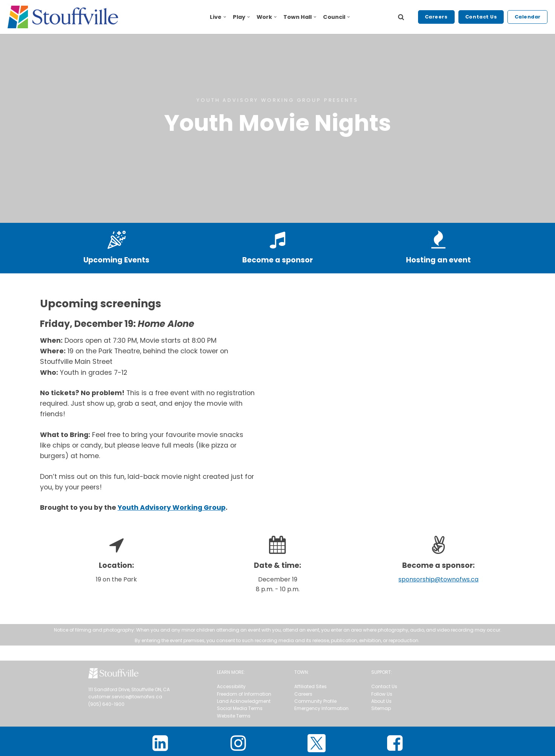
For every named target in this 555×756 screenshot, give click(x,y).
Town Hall (300, 17)
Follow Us (382, 694)
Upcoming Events (116, 260)
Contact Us (481, 17)
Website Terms (234, 716)
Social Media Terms (240, 708)
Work (267, 17)
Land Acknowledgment (244, 701)
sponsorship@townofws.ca (438, 579)
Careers (436, 17)
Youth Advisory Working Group (172, 508)
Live (218, 17)
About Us (381, 701)
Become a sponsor (277, 260)
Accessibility (231, 686)
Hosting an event (438, 260)
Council (336, 17)
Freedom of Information (244, 694)
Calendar (528, 17)
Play (241, 17)
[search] (401, 17)
